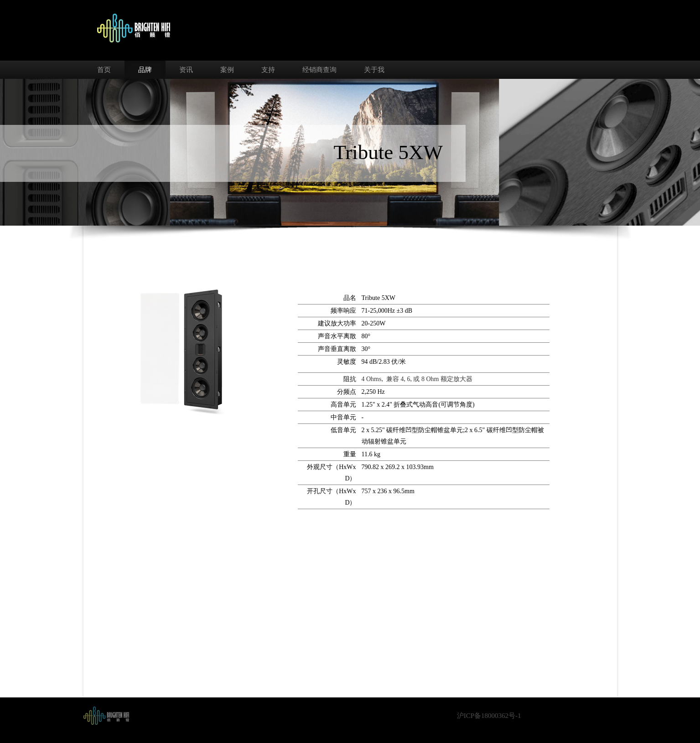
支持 (268, 70)
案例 (227, 70)
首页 (104, 70)
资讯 (186, 70)
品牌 (145, 70)
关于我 (374, 70)
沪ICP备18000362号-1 (489, 716)
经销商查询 (319, 70)
